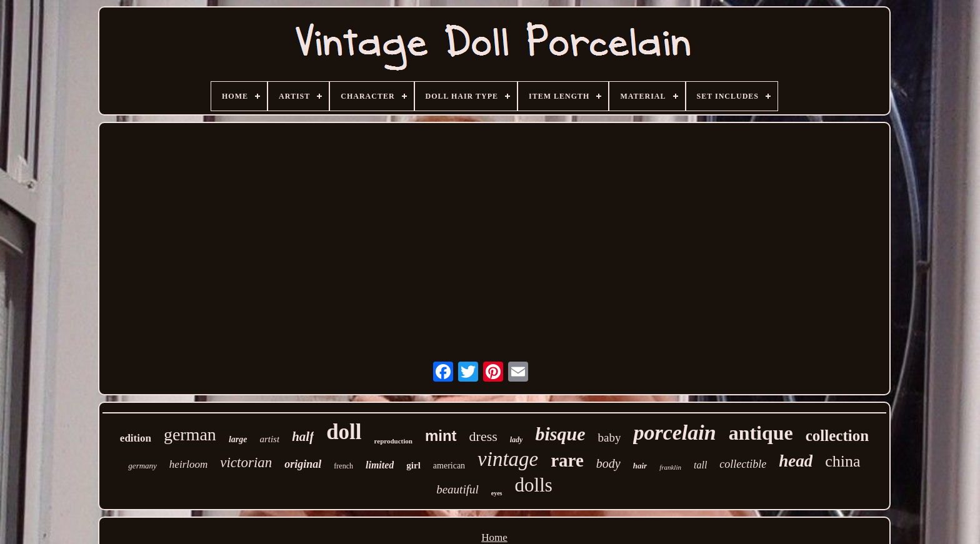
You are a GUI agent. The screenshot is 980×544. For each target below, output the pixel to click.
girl (413, 465)
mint (441, 436)
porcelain (674, 433)
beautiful (457, 489)
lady (517, 440)
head (796, 461)
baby (609, 438)
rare (567, 460)
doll (344, 432)
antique (761, 433)
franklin (670, 467)
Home (494, 537)
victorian (246, 462)
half (303, 437)
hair (640, 466)
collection (837, 436)
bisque (560, 434)
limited (380, 465)
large (238, 439)
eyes (497, 493)
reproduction (393, 441)
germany (142, 466)
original (303, 464)
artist (269, 439)
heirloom (188, 464)
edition (136, 438)
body (608, 463)
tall (700, 465)
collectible (743, 464)
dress (483, 436)
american (449, 466)
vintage (508, 459)
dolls (534, 485)
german (190, 434)
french (343, 466)
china (842, 461)
